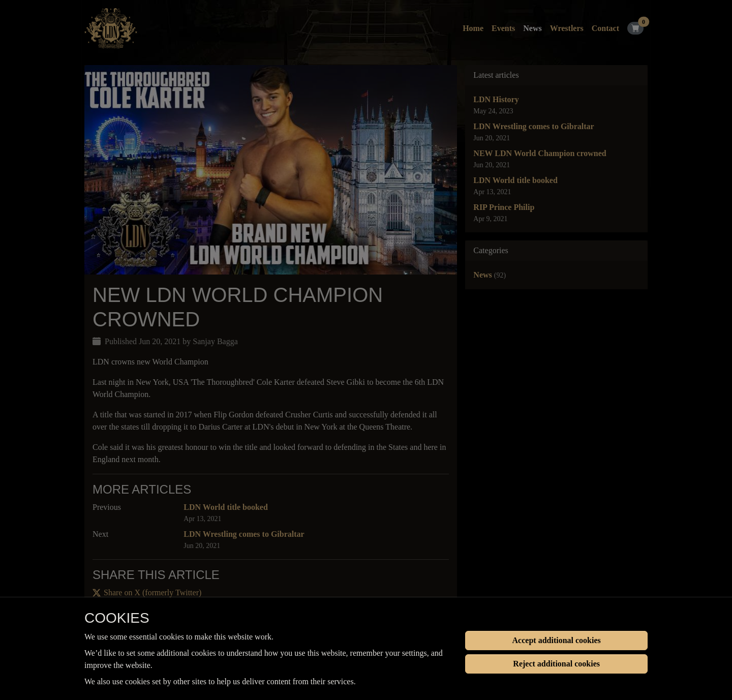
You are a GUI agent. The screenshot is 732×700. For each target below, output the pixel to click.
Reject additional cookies (556, 664)
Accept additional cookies (557, 640)
